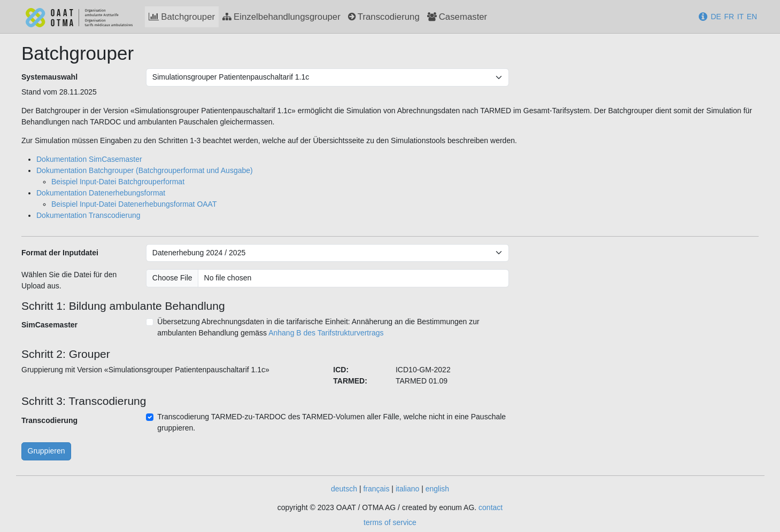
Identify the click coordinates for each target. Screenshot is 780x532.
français (376, 489)
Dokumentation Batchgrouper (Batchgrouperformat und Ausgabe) (145, 170)
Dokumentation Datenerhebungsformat (101, 193)
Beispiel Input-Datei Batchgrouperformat (118, 182)
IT (740, 17)
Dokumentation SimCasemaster (89, 159)
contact (491, 507)
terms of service (390, 522)
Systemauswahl (49, 77)
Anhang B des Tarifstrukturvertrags (326, 333)
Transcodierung (49, 420)
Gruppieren (47, 451)
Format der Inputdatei (60, 253)
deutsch (344, 489)
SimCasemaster (49, 325)
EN (752, 17)
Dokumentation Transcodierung (88, 215)
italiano (407, 489)
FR (729, 17)
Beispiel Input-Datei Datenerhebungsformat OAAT (134, 204)
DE (716, 17)
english (437, 489)
